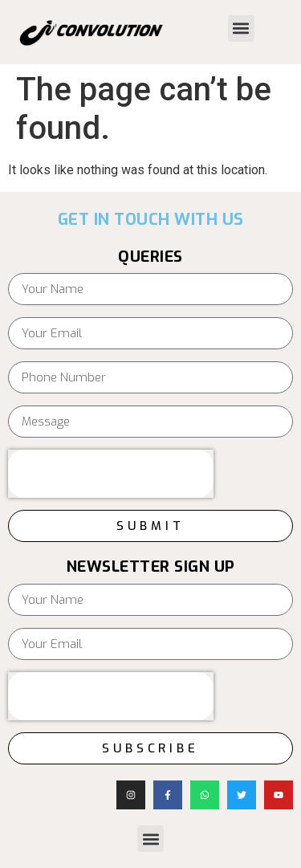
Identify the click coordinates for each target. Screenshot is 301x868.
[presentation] (111, 474)
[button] (241, 29)
